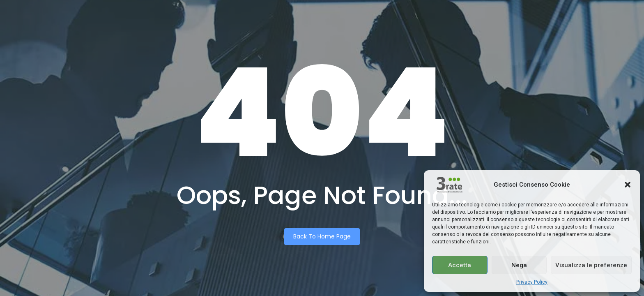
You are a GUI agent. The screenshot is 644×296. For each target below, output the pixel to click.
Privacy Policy (532, 282)
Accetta (460, 265)
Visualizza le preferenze (591, 265)
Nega (519, 265)
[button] (628, 185)
